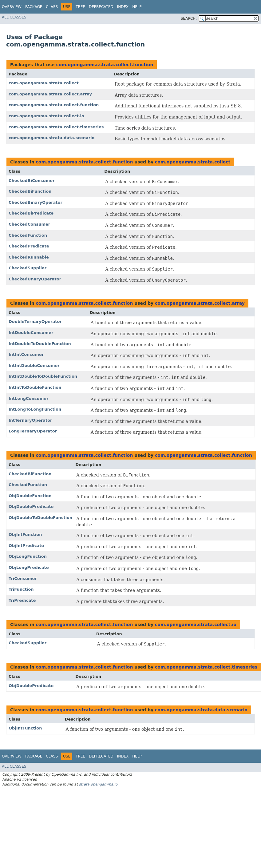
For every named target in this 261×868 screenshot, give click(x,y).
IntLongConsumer (29, 398)
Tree (80, 7)
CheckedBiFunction (30, 191)
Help (137, 7)
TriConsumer (23, 579)
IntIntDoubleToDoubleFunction (43, 376)
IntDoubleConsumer (31, 333)
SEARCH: (189, 18)
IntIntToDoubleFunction (35, 387)
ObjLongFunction (28, 556)
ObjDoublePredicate (31, 506)
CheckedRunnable (29, 257)
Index (123, 7)
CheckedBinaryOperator (36, 202)
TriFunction (21, 589)
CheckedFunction (28, 235)
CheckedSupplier (28, 268)
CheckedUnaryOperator (35, 279)
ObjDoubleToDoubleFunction (40, 518)
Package (34, 7)
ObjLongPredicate (29, 567)
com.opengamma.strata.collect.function (105, 65)
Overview (12, 7)
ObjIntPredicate (26, 546)
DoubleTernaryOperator (35, 321)
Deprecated (101, 7)
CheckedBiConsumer (32, 181)
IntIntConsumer (26, 354)
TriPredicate (22, 600)
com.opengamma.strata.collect (44, 83)
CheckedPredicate (29, 246)
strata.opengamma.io (98, 784)
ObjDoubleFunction (30, 496)
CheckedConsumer (29, 224)
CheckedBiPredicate (31, 213)
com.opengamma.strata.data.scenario (51, 138)
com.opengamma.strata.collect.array (50, 94)
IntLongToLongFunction (35, 409)
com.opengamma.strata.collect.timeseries (56, 127)
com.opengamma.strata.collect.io (46, 116)
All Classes (14, 17)
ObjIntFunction (25, 534)
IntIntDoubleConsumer (34, 366)
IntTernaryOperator (30, 420)
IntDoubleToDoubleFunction (40, 344)
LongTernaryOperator (33, 431)
